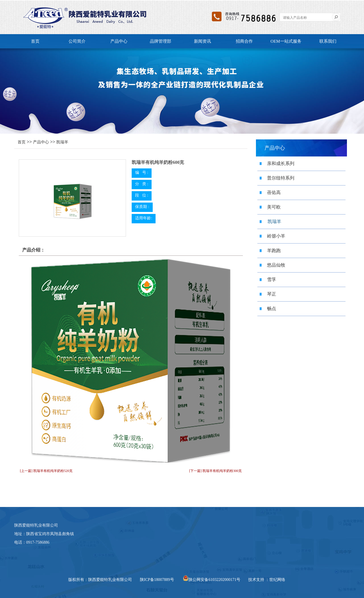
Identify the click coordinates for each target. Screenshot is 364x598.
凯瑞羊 (62, 142)
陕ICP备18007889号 (157, 580)
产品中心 (119, 41)
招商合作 (244, 41)
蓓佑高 (274, 192)
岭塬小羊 (276, 236)
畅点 (272, 309)
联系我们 (328, 41)
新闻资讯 (202, 41)
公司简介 (77, 41)
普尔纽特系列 (281, 178)
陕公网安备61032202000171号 (212, 580)
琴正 (272, 294)
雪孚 (272, 280)
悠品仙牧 (276, 265)
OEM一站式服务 (286, 41)
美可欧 (274, 207)
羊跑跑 (274, 250)
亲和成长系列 (281, 163)
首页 (35, 41)
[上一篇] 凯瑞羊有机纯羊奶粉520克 (46, 471)
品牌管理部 (161, 41)
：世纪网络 (275, 580)
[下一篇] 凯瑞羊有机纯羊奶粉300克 (215, 471)
